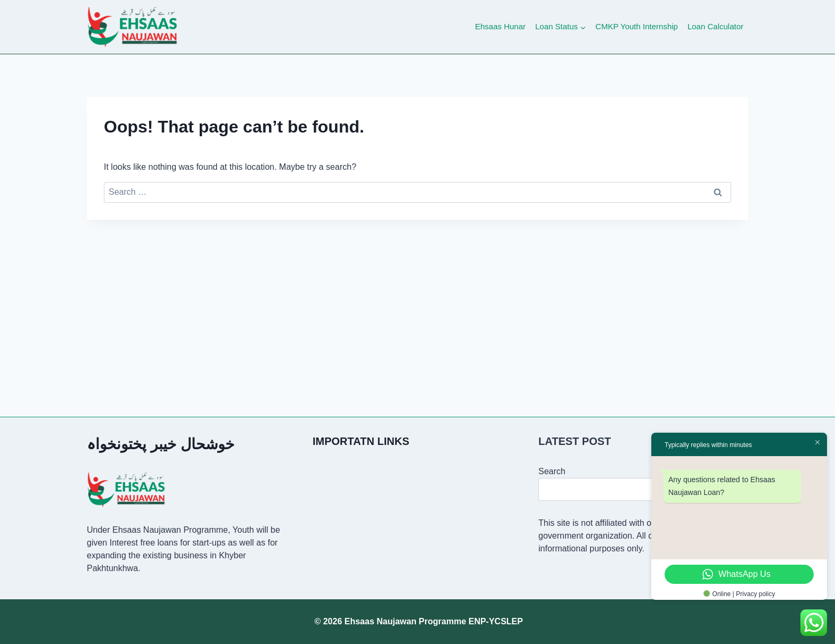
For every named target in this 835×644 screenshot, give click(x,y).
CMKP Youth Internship (637, 26)
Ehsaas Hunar (500, 26)
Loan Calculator (715, 26)
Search (552, 471)
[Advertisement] (418, 300)
